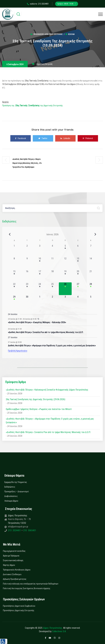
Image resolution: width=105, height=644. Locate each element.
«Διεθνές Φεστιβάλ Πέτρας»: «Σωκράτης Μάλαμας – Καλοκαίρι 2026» (37, 322)
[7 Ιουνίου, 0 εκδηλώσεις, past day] (91, 250)
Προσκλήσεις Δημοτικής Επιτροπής (48, 34)
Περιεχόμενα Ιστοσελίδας (14, 551)
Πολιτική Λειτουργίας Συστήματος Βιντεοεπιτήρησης (27, 588)
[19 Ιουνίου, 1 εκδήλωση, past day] (65, 276)
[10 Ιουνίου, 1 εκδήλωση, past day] (40, 263)
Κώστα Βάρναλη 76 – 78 (19, 519)
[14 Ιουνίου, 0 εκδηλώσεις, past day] (91, 263)
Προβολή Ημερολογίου (18, 351)
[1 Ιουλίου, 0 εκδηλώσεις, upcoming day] (40, 301)
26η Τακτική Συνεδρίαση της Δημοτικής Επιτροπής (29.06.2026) (36, 399)
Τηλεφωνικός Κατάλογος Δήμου (17, 570)
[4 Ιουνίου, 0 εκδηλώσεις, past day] (52, 250)
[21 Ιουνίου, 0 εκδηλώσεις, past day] (91, 276)
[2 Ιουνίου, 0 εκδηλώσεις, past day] (27, 250)
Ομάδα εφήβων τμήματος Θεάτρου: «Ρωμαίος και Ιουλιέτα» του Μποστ (39, 409)
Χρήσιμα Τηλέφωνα (11, 556)
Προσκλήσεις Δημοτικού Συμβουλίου (19, 606)
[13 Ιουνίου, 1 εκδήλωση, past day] (78, 263)
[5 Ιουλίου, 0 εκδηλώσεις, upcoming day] (91, 301)
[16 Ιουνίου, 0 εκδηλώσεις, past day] (27, 276)
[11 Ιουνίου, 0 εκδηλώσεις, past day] (52, 263)
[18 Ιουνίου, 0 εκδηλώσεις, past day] (52, 276)
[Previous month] (10, 234)
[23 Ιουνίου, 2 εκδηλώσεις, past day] (27, 289)
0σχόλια (70, 34)
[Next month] (95, 234)
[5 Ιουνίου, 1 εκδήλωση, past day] (65, 250)
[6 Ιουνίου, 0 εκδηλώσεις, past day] (78, 250)
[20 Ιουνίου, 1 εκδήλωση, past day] (78, 276)
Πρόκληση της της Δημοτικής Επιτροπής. (33, 106)
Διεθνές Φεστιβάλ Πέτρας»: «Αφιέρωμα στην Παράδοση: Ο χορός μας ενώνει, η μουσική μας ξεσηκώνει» (52, 346)
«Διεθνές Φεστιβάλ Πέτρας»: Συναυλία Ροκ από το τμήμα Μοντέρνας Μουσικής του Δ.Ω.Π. (46, 332)
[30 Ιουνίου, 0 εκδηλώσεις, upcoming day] (27, 301)
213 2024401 (15, 530)
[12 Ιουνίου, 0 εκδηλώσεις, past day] (65, 263)
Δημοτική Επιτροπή (44, 64)
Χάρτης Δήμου (9, 565)
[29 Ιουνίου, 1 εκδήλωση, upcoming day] (14, 301)
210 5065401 (29, 530)
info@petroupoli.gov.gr (18, 527)
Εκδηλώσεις (10, 487)
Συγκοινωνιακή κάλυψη (13, 560)
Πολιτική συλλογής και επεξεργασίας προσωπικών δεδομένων (31, 584)
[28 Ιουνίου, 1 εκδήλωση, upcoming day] (91, 289)
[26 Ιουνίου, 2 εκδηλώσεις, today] (65, 289)
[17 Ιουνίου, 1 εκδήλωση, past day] (40, 276)
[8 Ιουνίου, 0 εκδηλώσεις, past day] (14, 263)
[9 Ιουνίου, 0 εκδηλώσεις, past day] (27, 263)
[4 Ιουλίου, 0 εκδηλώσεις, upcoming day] (78, 301)
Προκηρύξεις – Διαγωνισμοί (17, 492)
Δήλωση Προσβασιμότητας (15, 579)
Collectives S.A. (59, 631)
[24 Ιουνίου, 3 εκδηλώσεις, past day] (40, 289)
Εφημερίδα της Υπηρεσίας (16, 482)
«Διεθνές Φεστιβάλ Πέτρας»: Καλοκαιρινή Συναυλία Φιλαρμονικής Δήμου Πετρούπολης (47, 390)
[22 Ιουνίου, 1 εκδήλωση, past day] (14, 289)
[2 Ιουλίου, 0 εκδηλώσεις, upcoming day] (52, 301)
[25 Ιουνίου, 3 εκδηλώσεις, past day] (52, 289)
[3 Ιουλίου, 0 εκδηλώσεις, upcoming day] (65, 301)
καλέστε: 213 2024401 (38, 4)
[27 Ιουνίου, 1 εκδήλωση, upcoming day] (78, 289)
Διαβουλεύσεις (11, 496)
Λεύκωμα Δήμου (11, 501)
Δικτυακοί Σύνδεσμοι (12, 574)
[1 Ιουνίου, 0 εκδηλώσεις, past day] (14, 250)
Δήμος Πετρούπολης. (53, 628)
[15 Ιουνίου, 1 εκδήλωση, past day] (14, 276)
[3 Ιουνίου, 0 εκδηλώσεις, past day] (40, 250)
